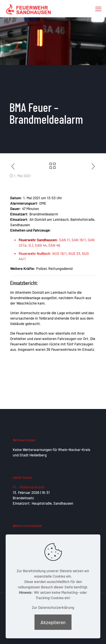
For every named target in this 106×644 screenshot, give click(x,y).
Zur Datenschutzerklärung (53, 607)
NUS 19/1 (60, 253)
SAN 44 (41, 245)
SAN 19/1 (79, 240)
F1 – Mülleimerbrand (29, 487)
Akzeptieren (53, 622)
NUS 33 (74, 253)
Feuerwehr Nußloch (34, 253)
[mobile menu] (98, 9)
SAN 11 (64, 240)
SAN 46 (54, 245)
